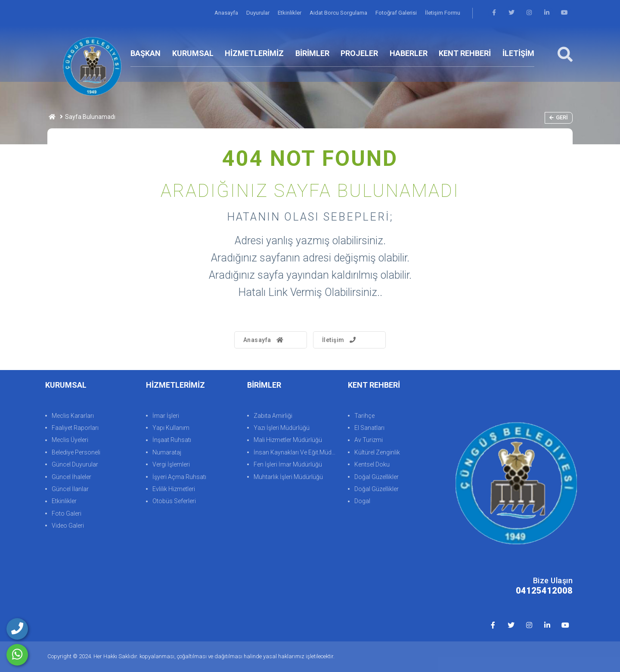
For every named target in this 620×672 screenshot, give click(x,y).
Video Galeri (68, 526)
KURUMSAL (193, 53)
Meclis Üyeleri (70, 440)
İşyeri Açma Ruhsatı (179, 477)
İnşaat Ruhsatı (172, 440)
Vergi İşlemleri (171, 464)
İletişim (340, 340)
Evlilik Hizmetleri (174, 489)
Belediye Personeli (76, 452)
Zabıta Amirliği (273, 416)
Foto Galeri (67, 513)
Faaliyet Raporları (75, 428)
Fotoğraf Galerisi (397, 13)
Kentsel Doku (372, 464)
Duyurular (259, 13)
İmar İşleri (166, 416)
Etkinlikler (290, 13)
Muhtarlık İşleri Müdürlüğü (288, 477)
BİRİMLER (312, 53)
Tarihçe (364, 416)
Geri (559, 117)
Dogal (362, 501)
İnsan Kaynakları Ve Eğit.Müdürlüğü (296, 452)
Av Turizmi (369, 440)
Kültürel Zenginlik (377, 452)
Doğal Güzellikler (377, 477)
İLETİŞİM (518, 53)
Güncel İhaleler (71, 477)
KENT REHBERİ (465, 53)
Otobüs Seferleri (174, 501)
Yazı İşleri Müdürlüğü (282, 428)
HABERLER (409, 53)
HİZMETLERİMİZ (254, 53)
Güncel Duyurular (75, 464)
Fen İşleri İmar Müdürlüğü (288, 464)
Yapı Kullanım (171, 428)
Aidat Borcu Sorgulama (339, 13)
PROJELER (359, 53)
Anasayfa (227, 13)
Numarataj (167, 452)
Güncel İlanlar (70, 489)
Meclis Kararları (73, 416)
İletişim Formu (443, 13)
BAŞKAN (146, 53)
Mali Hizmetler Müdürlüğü (288, 440)
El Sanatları (369, 428)
